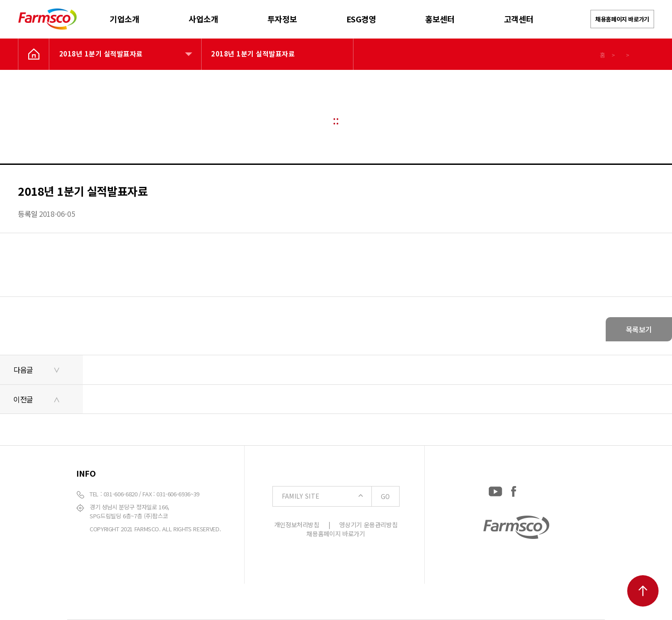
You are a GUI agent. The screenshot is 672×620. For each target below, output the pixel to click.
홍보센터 (440, 19)
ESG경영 (361, 19)
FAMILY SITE (340, 496)
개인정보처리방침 (297, 525)
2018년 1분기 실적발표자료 (101, 54)
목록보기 (639, 329)
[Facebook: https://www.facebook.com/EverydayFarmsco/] (514, 489)
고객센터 (519, 19)
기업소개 (125, 19)
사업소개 (203, 19)
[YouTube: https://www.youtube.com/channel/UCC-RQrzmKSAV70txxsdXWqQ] (495, 489)
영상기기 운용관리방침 (368, 525)
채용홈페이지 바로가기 (622, 19)
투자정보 (282, 19)
